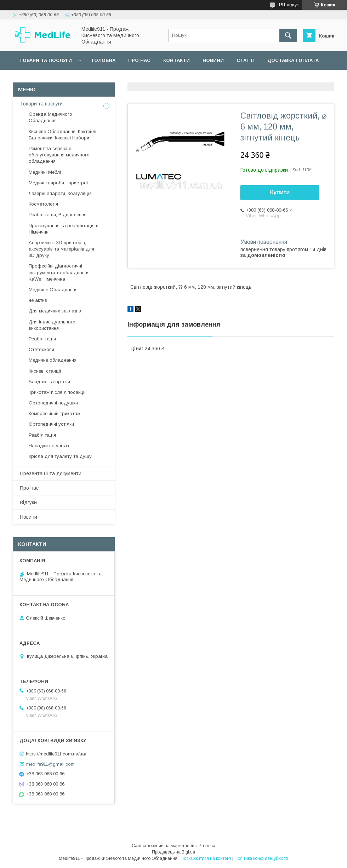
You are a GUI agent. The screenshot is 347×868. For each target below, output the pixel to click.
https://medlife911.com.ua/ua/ (56, 754)
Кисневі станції (45, 371)
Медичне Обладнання (53, 290)
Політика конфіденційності (261, 858)
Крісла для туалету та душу (60, 456)
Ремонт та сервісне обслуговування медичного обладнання (59, 155)
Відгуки (28, 502)
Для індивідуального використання (52, 325)
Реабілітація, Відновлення (58, 215)
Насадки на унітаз (49, 446)
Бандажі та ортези (49, 382)
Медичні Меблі (45, 172)
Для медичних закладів (55, 311)
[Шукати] (288, 35)
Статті (246, 60)
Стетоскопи (41, 349)
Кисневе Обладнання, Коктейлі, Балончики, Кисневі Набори (63, 135)
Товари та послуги (45, 60)
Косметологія (43, 204)
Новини (213, 60)
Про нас (139, 60)
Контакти (177, 60)
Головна (104, 60)
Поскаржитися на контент (206, 858)
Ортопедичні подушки (53, 403)
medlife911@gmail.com (50, 764)
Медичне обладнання (53, 360)
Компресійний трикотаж (55, 413)
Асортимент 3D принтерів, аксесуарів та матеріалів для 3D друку (61, 249)
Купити (280, 192)
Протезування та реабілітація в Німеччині (64, 229)
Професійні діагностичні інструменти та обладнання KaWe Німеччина (59, 272)
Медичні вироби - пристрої (58, 183)
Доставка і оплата (293, 60)
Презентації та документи (51, 473)
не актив (38, 300)
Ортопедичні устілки (51, 424)
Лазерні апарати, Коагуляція (60, 193)
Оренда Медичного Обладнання (50, 117)
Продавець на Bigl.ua (173, 852)
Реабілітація (42, 339)
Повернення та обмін (49, 79)
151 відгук (288, 5)
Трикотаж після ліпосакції (57, 392)
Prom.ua (207, 846)
